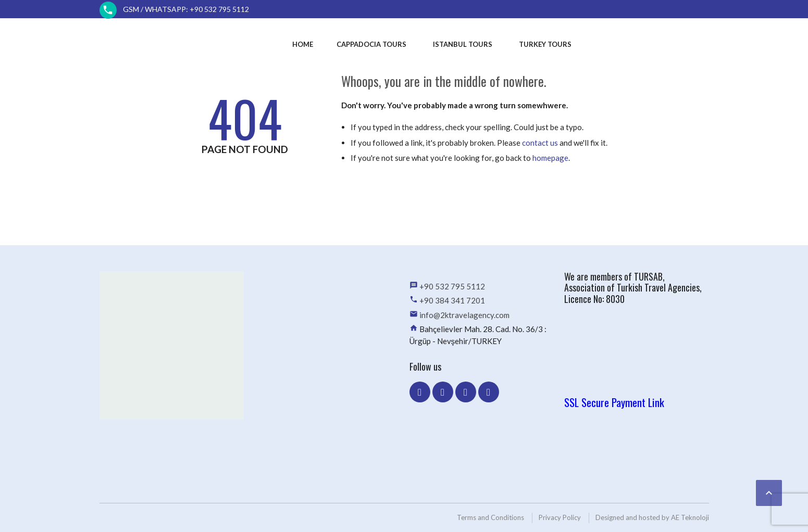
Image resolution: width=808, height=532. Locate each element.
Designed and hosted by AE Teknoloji (652, 517)
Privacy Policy (560, 517)
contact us (540, 143)
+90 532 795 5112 (452, 286)
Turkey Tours (545, 44)
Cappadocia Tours (371, 44)
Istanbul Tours (463, 44)
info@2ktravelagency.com (464, 315)
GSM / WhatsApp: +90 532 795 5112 (186, 9)
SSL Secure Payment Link (614, 402)
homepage (550, 158)
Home (303, 44)
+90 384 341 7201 (452, 300)
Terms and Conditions (490, 517)
